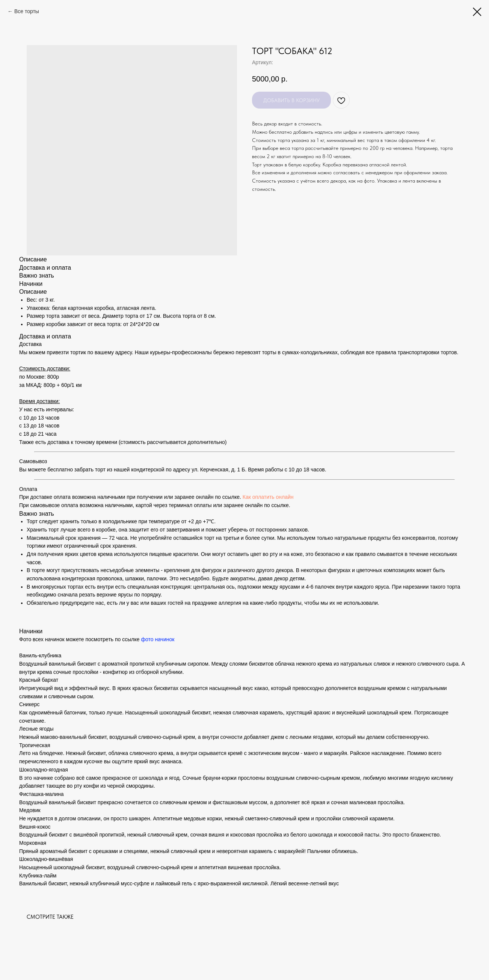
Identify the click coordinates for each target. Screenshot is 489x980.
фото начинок (158, 639)
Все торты (27, 11)
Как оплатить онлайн (268, 497)
